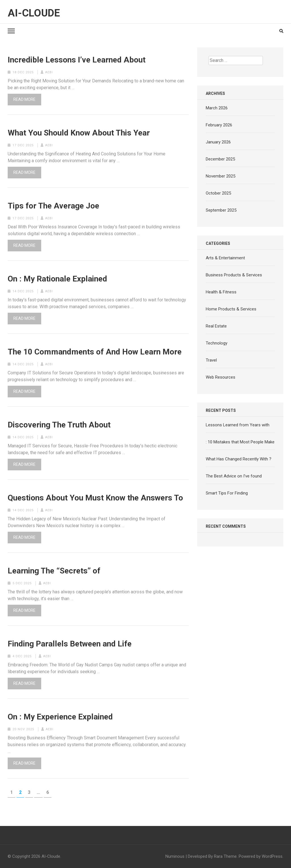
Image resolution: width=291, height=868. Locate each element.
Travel (211, 360)
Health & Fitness (221, 292)
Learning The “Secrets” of (54, 571)
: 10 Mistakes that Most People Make (240, 442)
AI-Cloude (34, 13)
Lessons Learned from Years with (238, 425)
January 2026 (218, 142)
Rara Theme (225, 856)
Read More (24, 99)
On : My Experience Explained (60, 717)
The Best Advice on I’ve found (234, 476)
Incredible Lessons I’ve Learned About (77, 60)
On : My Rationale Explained (57, 279)
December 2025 (220, 159)
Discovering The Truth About (59, 425)
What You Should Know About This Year (79, 133)
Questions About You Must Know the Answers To (95, 498)
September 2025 (221, 210)
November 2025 (221, 176)
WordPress (272, 856)
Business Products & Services (234, 275)
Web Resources (221, 377)
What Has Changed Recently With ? (239, 459)
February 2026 (219, 125)
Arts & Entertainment (225, 258)
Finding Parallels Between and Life (70, 644)
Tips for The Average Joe (53, 206)
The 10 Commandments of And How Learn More (95, 352)
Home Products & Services (231, 309)
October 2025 (218, 193)
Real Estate (216, 326)
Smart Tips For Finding (227, 493)
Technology (217, 343)
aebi (49, 72)
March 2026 (217, 108)
